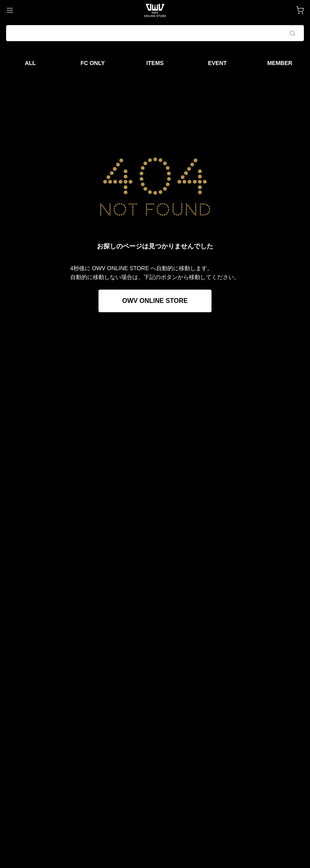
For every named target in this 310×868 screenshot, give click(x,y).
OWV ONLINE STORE (155, 301)
